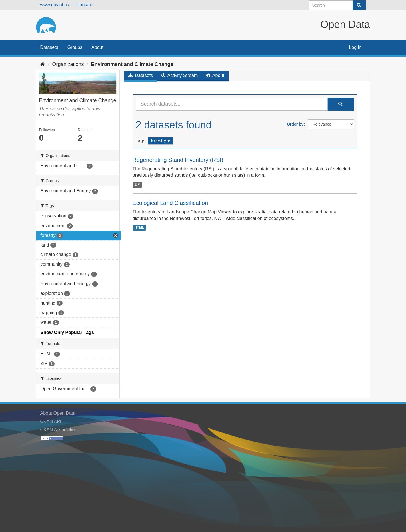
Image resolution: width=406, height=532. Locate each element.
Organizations (68, 64)
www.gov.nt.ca (55, 5)
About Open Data (58, 413)
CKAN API (51, 421)
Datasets (49, 47)
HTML (139, 228)
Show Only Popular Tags (67, 332)
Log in (355, 47)
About (97, 47)
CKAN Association (59, 430)
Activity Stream (180, 75)
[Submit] (359, 5)
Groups (75, 47)
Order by (295, 124)
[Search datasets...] (232, 104)
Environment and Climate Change (132, 64)
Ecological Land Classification (170, 203)
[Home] (43, 64)
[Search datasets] (337, 5)
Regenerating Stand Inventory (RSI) (178, 160)
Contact (84, 5)
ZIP (137, 184)
